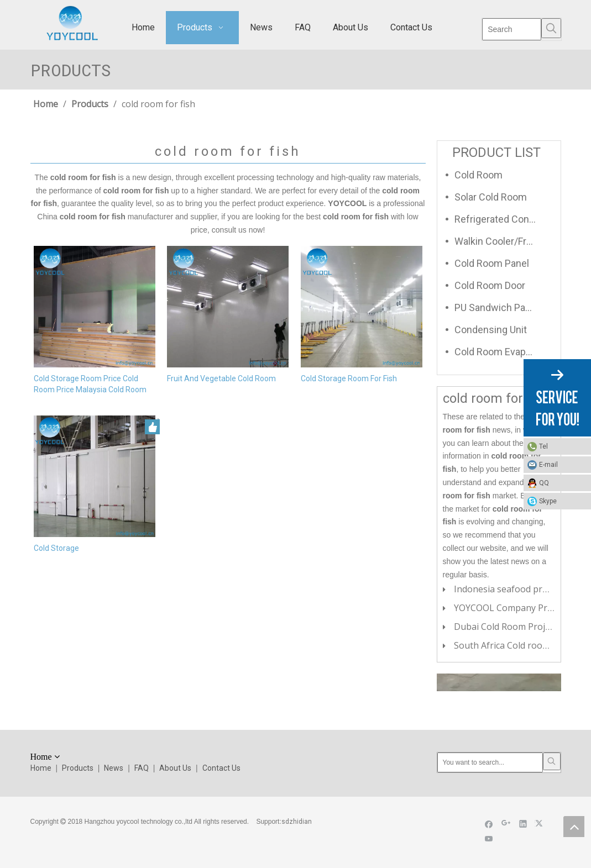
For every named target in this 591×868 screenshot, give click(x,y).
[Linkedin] (523, 824)
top (574, 827)
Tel (543, 446)
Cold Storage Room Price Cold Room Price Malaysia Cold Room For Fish (90, 385)
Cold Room (478, 175)
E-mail (548, 465)
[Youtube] (489, 838)
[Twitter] (540, 824)
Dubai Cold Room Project (506, 627)
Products (78, 768)
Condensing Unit (491, 330)
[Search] (512, 29)
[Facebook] (489, 824)
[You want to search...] (490, 762)
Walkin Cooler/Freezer (501, 241)
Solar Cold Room (491, 197)
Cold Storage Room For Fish (349, 378)
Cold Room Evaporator (501, 352)
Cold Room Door (490, 285)
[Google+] (506, 824)
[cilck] (499, 682)
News (114, 768)
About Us (175, 768)
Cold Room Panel (492, 263)
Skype (548, 501)
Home (41, 768)
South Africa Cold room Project (518, 645)
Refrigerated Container (501, 219)
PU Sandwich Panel (496, 307)
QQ (544, 483)
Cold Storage (56, 548)
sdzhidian (297, 822)
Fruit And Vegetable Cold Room (221, 378)
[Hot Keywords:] (551, 28)
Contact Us (221, 768)
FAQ (142, 768)
